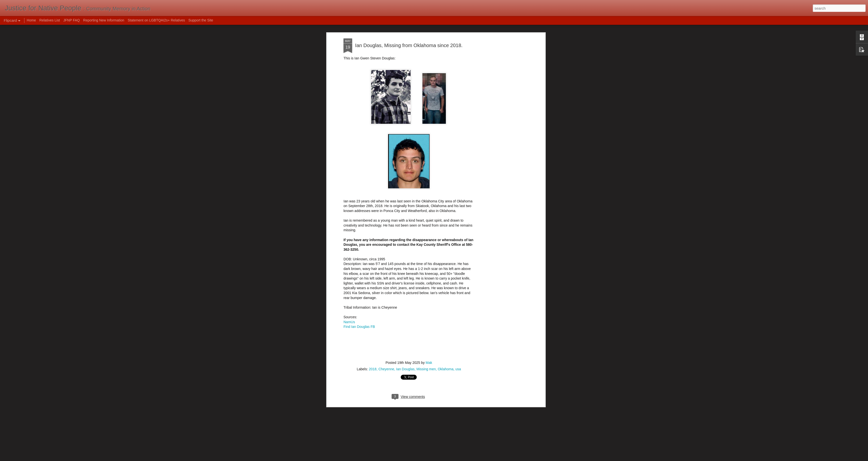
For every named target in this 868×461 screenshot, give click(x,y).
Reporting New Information (104, 20)
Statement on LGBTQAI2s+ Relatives (156, 20)
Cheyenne (386, 362)
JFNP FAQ (72, 20)
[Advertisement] (501, 64)
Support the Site (201, 20)
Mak (429, 355)
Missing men (426, 362)
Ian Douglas (405, 362)
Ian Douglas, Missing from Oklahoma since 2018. (409, 38)
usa (458, 362)
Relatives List (50, 20)
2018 (373, 362)
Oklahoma (446, 362)
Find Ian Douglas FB (359, 319)
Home (31, 20)
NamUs (349, 314)
